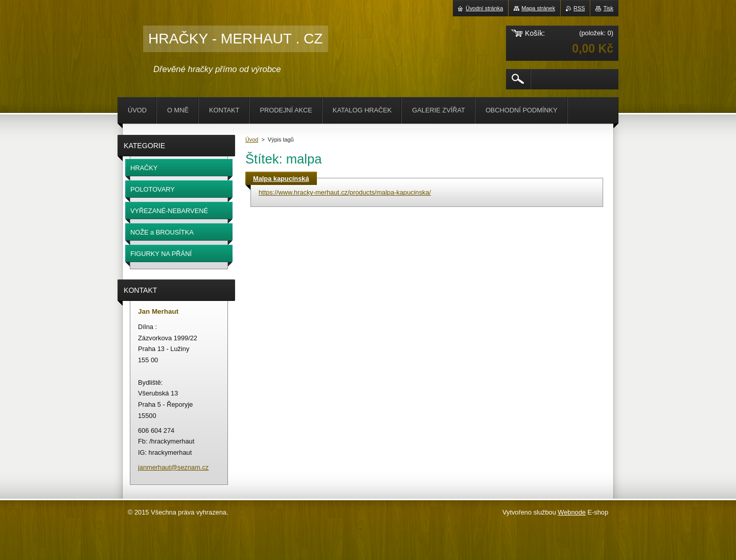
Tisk (608, 8)
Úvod (252, 139)
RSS (579, 8)
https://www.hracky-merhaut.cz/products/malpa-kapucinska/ (345, 192)
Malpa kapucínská (281, 179)
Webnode (572, 512)
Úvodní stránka (484, 8)
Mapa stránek (538, 8)
